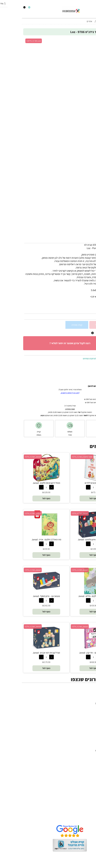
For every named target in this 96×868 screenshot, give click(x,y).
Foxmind (89, 763)
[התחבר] (4, 8)
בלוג (91, 866)
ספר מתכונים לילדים (71, 483)
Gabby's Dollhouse (83, 751)
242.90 (25, 606)
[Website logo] (49, 11)
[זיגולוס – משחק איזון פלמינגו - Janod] (72, 537)
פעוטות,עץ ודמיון (85, 713)
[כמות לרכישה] (92, 325)
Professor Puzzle (85, 776)
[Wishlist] (6, 8)
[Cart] (1, 8)
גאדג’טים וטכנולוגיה (84, 716)
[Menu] (95, 8)
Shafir (90, 767)
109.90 (25, 492)
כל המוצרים (88, 700)
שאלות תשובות (86, 820)
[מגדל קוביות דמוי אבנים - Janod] (25, 650)
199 (72, 549)
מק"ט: (91, 311)
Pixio (91, 773)
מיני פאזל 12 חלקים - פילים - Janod (71, 596)
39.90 (25, 549)
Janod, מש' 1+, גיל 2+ (11, 627)
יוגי (92, 744)
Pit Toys (89, 783)
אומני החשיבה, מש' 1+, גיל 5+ (60, 457)
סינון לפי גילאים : (86, 306)
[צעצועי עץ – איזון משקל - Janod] (25, 594)
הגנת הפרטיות (87, 817)
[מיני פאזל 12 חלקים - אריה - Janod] (25, 537)
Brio (91, 754)
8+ (77, 306)
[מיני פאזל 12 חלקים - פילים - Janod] (71, 594)
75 (72, 492)
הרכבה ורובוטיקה (85, 710)
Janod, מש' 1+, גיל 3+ (58, 513)
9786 (86, 311)
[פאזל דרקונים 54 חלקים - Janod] (25, 480)
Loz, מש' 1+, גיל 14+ (12, 41)
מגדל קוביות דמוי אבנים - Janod (24, 653)
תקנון (91, 813)
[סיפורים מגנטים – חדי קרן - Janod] (71, 650)
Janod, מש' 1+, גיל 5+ (11, 457)
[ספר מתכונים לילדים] (72, 480)
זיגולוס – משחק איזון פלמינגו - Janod (71, 540)
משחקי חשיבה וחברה (83, 703)
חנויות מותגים (87, 719)
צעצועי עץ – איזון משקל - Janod (25, 596)
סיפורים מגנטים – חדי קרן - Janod (72, 653)
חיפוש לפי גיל (87, 723)
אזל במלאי (89, 39)
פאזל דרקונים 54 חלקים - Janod (25, 483)
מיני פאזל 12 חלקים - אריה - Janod (25, 540)
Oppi (91, 757)
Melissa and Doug (84, 786)
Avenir (90, 747)
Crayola (89, 770)
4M (92, 741)
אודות (91, 810)
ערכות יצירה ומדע (85, 706)
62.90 (90, 317)
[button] (72, 498)
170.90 (25, 662)
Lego (91, 780)
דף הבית (89, 807)
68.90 (72, 662)
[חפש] (92, 8)
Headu (90, 760)
